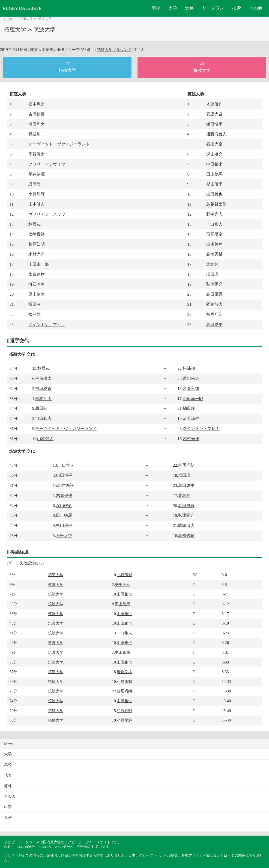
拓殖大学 (18, 94)
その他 (256, 8)
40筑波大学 (202, 67)
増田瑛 (212, 274)
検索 (237, 8)
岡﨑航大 (214, 304)
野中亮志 (214, 214)
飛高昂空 (214, 234)
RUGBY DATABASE (22, 8)
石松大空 (214, 144)
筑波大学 (196, 94)
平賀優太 (37, 154)
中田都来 (214, 164)
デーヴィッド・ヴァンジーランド (59, 144)
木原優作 (214, 104)
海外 (8, 786)
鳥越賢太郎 (216, 204)
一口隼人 (214, 224)
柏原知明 (37, 244)
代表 (8, 775)
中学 (8, 807)
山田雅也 (214, 194)
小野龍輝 (37, 194)
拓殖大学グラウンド (114, 50)
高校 (156, 8)
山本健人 (37, 204)
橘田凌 (35, 304)
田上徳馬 (214, 174)
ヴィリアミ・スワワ (47, 214)
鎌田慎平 (214, 124)
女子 (8, 818)
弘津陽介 (214, 284)
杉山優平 (214, 184)
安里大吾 (214, 114)
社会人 (10, 797)
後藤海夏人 (216, 134)
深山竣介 (214, 154)
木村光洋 (37, 254)
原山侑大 (37, 294)
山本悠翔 (214, 244)
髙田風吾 (214, 294)
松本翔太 (37, 104)
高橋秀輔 (214, 254)
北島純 (212, 264)
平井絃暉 (37, 174)
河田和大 (37, 124)
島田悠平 (214, 324)
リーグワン (213, 8)
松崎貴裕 (37, 234)
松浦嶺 (35, 314)
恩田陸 (35, 184)
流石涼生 (37, 284)
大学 (173, 8)
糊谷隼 (35, 134)
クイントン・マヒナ (47, 324)
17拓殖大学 (67, 67)
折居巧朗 (214, 314)
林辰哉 (35, 224)
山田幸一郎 (39, 264)
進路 (190, 8)
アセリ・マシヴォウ (47, 164)
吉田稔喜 (37, 114)
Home (8, 19)
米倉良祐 (37, 274)
